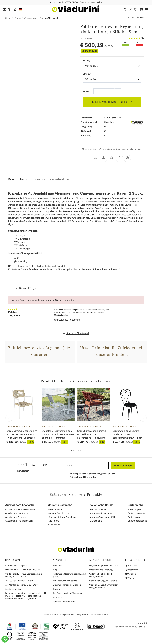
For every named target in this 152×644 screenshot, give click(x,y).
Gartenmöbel (136, 505)
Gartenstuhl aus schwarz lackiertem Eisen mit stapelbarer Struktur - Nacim (128, 434)
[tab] (18, 179)
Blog (55, 570)
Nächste (140, 17)
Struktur (87, 74)
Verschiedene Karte (98, 615)
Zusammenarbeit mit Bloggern (67, 585)
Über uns (57, 597)
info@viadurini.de (13, 589)
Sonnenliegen (134, 510)
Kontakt (57, 589)
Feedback (58, 566)
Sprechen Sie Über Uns (64, 601)
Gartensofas (134, 517)
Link (94, 477)
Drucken (136, 149)
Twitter (130, 578)
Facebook (131, 566)
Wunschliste (89, 149)
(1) (136, 38)
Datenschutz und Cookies (65, 581)
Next (143, 418)
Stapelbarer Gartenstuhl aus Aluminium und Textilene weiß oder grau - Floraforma (58, 434)
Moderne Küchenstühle (101, 513)
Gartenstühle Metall (76, 333)
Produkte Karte (50, 615)
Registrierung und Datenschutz (104, 566)
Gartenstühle (96, 521)
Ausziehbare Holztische (17, 513)
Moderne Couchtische (58, 513)
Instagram (131, 570)
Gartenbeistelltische (137, 521)
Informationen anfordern (51, 179)
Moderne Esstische (60, 505)
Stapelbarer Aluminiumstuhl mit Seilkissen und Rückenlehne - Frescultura (92, 434)
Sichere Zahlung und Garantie (103, 581)
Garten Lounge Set (137, 513)
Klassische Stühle (98, 510)
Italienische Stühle (102, 505)
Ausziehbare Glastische (17, 517)
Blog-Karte (82, 615)
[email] (87, 466)
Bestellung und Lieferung (101, 570)
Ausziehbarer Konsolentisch (19, 521)
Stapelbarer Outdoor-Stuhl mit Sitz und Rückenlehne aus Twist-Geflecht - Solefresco (22, 434)
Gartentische (54, 524)
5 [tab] (83, 453)
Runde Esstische (56, 510)
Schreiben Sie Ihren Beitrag (113, 149)
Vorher (131, 17)
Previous (9, 418)
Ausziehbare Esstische (20, 505)
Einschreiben (123, 466)
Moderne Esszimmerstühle (103, 517)
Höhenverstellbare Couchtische (63, 517)
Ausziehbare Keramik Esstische (21, 510)
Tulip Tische (53, 521)
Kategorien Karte (67, 615)
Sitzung (86, 61)
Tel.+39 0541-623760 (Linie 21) (20, 581)
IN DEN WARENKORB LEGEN (112, 102)
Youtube (130, 574)
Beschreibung (18, 179)
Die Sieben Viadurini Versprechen (69, 593)
